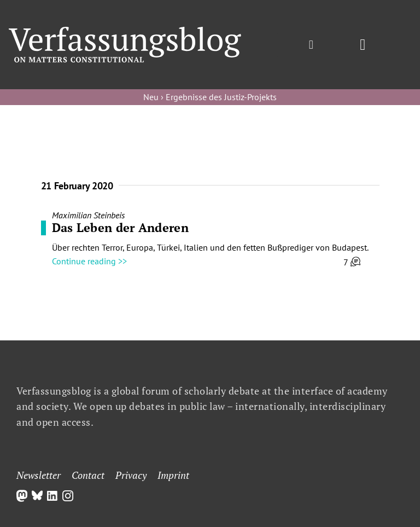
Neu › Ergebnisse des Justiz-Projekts (210, 97)
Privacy (131, 475)
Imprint (173, 475)
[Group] (125, 31)
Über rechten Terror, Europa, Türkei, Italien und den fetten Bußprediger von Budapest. (210, 247)
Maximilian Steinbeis (88, 215)
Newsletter (39, 475)
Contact (88, 475)
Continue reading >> (89, 261)
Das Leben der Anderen (120, 227)
